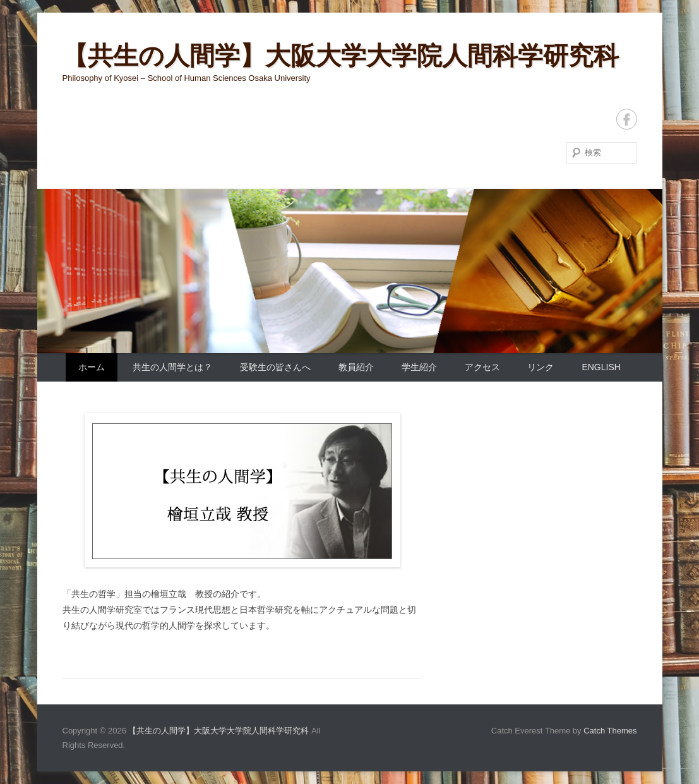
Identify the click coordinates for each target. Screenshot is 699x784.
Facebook (627, 119)
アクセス (482, 367)
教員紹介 (356, 367)
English (601, 367)
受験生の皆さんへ (275, 367)
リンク (541, 367)
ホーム (92, 367)
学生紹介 (419, 367)
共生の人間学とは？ (172, 367)
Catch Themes (610, 731)
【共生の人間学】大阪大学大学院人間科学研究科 (341, 56)
